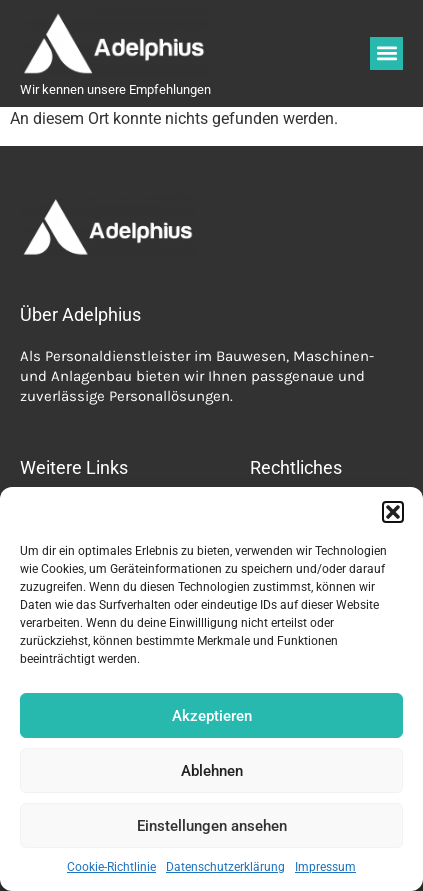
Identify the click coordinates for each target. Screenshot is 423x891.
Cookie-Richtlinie (111, 867)
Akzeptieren (212, 716)
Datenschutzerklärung (225, 867)
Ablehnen (212, 771)
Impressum (325, 867)
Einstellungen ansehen (212, 826)
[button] (393, 512)
